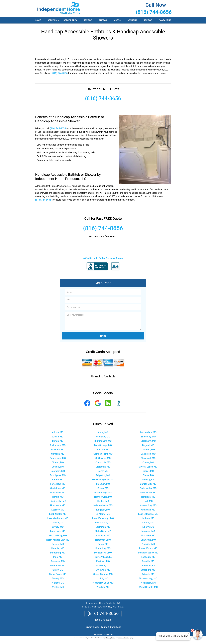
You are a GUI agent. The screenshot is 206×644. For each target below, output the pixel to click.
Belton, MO (58, 441)
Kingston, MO (103, 510)
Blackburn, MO (148, 441)
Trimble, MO (148, 574)
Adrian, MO (58, 432)
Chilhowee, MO (103, 458)
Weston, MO (58, 587)
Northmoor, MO (103, 540)
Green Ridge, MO (103, 493)
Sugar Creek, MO (58, 574)
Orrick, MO (103, 544)
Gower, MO (103, 488)
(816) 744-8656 (154, 12)
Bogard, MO (148, 445)
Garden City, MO (148, 484)
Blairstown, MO (58, 445)
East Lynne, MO (58, 475)
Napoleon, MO (103, 535)
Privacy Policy (92, 627)
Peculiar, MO (58, 548)
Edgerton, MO (103, 475)
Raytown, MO (103, 561)
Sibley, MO (58, 570)
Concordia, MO (103, 462)
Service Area (70, 20)
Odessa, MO (58, 544)
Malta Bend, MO (103, 531)
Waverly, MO (58, 583)
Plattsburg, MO (58, 553)
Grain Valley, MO (148, 488)
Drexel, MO (148, 471)
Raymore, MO (58, 561)
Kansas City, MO (148, 505)
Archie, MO (58, 437)
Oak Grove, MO (148, 540)
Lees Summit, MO (103, 523)
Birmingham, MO (103, 441)
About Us (132, 20)
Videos (117, 20)
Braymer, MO (58, 450)
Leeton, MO (148, 523)
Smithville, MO (103, 570)
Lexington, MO (103, 527)
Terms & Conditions (111, 627)
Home (38, 20)
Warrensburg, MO (148, 578)
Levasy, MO (58, 527)
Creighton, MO (103, 467)
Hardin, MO (58, 497)
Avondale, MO (103, 437)
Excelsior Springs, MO (103, 480)
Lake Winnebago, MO (103, 518)
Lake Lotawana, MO (148, 514)
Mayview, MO (148, 531)
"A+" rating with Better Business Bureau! (103, 258)
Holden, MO (103, 501)
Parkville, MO (148, 544)
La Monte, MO (103, 514)
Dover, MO (103, 471)
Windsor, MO (103, 587)
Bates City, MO (148, 437)
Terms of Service (124, 638)
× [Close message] (189, 633)
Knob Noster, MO (58, 514)
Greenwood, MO (148, 493)
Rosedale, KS (148, 566)
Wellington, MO (148, 583)
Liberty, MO (148, 527)
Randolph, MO (148, 557)
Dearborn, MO (58, 471)
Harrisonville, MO (103, 497)
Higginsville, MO (58, 501)
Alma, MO (103, 432)
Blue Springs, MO (103, 445)
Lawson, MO (58, 523)
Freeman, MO (103, 484)
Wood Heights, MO (148, 587)
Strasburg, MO (148, 570)
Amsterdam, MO (148, 432)
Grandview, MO (58, 493)
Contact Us (165, 20)
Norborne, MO (148, 535)
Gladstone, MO (58, 488)
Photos (103, 20)
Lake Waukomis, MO (58, 518)
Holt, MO (148, 501)
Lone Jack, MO (58, 531)
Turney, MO (58, 578)
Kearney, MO (58, 510)
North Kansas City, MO (58, 540)
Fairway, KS (148, 480)
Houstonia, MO (58, 505)
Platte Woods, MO (148, 548)
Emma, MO (58, 480)
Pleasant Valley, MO (148, 553)
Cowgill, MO (58, 467)
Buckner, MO (103, 450)
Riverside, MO (103, 566)
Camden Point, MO (103, 454)
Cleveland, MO (148, 458)
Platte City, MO (103, 548)
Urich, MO (103, 578)
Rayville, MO (148, 561)
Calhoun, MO (148, 450)
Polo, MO (58, 557)
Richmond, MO (58, 566)
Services (54, 21)
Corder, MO (148, 462)
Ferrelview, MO (58, 484)
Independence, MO (103, 505)
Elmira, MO (148, 475)
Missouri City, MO (58, 535)
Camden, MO (58, 454)
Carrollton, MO (148, 454)
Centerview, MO (58, 458)
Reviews (88, 20)
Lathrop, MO (148, 518)
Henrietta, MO (148, 497)
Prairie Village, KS (103, 557)
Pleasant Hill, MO (103, 553)
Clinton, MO (58, 462)
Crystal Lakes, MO (148, 467)
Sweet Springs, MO (103, 574)
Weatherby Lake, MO (103, 583)
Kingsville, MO (148, 510)
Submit (103, 336)
